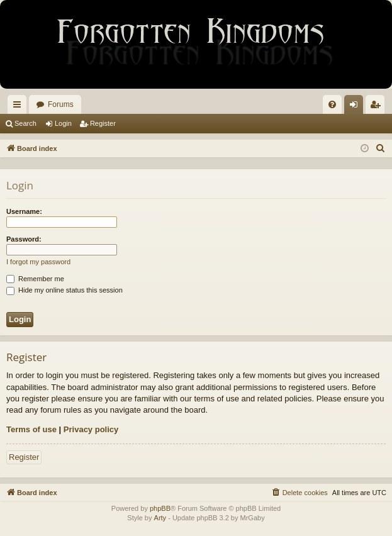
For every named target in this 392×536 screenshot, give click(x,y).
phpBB (160, 508)
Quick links (20, 107)
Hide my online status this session (64, 290)
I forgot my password (38, 262)
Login (63, 123)
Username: (24, 211)
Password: (24, 239)
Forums (61, 104)
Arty (160, 518)
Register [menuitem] (378, 107)
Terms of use (31, 429)
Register (103, 123)
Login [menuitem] (356, 107)
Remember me (35, 279)
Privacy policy (91, 429)
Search (25, 123)
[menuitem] (332, 104)
